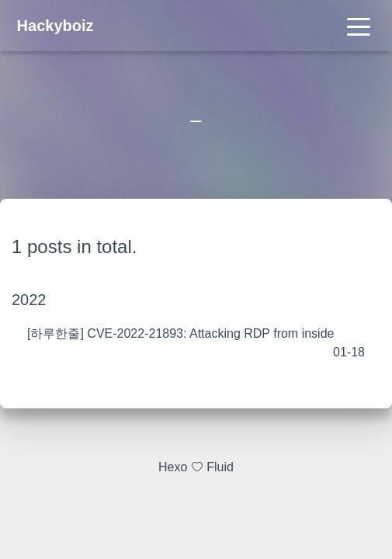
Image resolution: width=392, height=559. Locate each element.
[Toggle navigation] (359, 26)
